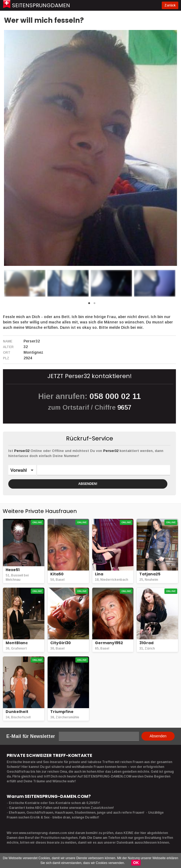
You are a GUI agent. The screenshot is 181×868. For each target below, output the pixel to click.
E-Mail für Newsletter (31, 736)
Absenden (158, 736)
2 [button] (95, 305)
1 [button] (89, 305)
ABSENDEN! (88, 484)
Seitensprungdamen (41, 5)
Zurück (170, 5)
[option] (25, 283)
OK (136, 863)
